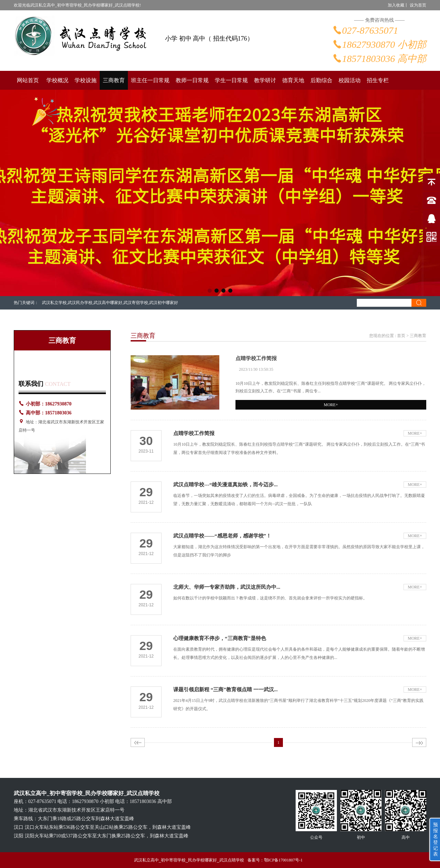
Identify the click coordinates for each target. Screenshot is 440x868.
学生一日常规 (231, 80)
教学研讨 (265, 80)
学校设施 (86, 80)
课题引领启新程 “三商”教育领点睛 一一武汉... (225, 690)
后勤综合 (321, 80)
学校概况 (57, 80)
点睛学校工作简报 (256, 358)
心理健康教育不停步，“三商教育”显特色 (220, 638)
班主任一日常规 (150, 80)
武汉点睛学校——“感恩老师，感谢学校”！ (222, 536)
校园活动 (350, 80)
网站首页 (28, 80)
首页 (401, 336)
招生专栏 (378, 80)
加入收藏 (396, 5)
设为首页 (418, 5)
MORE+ (331, 405)
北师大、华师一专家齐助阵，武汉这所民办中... (227, 587)
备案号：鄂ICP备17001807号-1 (275, 860)
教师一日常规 (192, 80)
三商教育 (114, 80)
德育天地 (293, 80)
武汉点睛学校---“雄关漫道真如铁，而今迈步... (225, 485)
